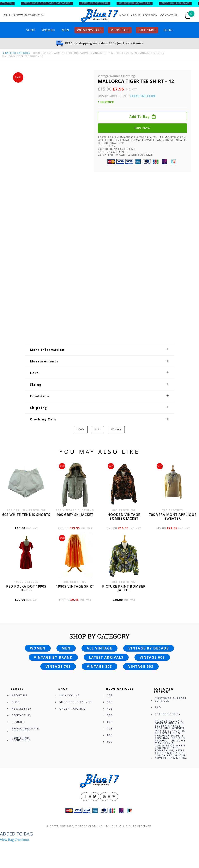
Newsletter (21, 709)
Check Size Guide (143, 96)
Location (150, 15)
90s (110, 742)
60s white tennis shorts (26, 515)
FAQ (158, 707)
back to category (16, 53)
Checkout (22, 840)
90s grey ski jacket (75, 515)
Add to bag (140, 117)
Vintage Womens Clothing (61, 53)
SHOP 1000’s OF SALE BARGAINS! (50, 3)
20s (110, 695)
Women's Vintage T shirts (145, 53)
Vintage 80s (99, 666)
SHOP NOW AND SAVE (178, 3)
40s (110, 709)
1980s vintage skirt (75, 586)
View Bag (7, 840)
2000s (81, 429)
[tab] (99, 350)
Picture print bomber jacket (124, 588)
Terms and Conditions (21, 739)
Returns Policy (168, 714)
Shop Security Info (76, 702)
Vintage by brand (53, 657)
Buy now (142, 128)
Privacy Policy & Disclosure (25, 730)
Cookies (18, 722)
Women (48, 30)
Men (65, 30)
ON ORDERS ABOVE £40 (138, 3)
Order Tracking (73, 709)
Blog (168, 30)
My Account (70, 695)
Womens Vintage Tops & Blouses (103, 53)
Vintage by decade (149, 648)
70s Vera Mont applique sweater (173, 517)
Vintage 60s (152, 657)
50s (110, 715)
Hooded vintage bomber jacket (124, 517)
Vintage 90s (141, 666)
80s (110, 735)
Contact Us (169, 15)
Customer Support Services (171, 700)
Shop (31, 30)
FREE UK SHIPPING (98, 3)
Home (124, 15)
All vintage (99, 648)
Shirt (98, 429)
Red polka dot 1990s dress (26, 588)
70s (110, 729)
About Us (19, 695)
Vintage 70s (58, 666)
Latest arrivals (106, 657)
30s (110, 702)
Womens (116, 429)
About (136, 15)
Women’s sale (89, 30)
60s (110, 722)
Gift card (147, 30)
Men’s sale (120, 30)
